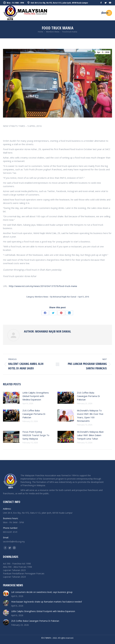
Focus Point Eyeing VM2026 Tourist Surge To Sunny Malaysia (36, 435)
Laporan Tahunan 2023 (14, 570)
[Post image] (11, 398)
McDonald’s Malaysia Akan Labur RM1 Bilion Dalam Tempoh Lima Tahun (90, 435)
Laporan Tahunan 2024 (14, 577)
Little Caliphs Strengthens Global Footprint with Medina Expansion (36, 396)
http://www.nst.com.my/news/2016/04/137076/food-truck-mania (43, 286)
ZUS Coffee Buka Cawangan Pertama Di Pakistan (88, 396)
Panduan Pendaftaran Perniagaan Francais (24, 573)
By (63, 297)
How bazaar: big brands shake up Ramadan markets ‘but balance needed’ (47, 602)
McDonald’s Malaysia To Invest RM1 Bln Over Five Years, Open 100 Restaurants (90, 416)
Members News (12, 52)
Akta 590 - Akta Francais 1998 (17, 567)
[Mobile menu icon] (109, 13)
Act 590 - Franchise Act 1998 (17, 564)
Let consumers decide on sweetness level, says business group (42, 592)
